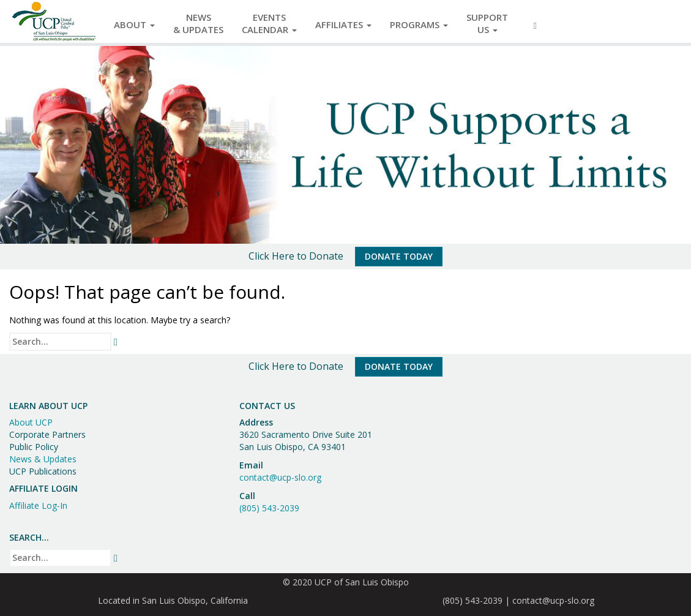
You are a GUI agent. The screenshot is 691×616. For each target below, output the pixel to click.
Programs (419, 24)
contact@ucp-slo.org (280, 477)
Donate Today (399, 256)
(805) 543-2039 (269, 508)
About (134, 24)
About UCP (31, 422)
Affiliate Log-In (38, 505)
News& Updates (198, 23)
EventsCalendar (269, 23)
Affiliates (343, 24)
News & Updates (43, 459)
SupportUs (487, 23)
